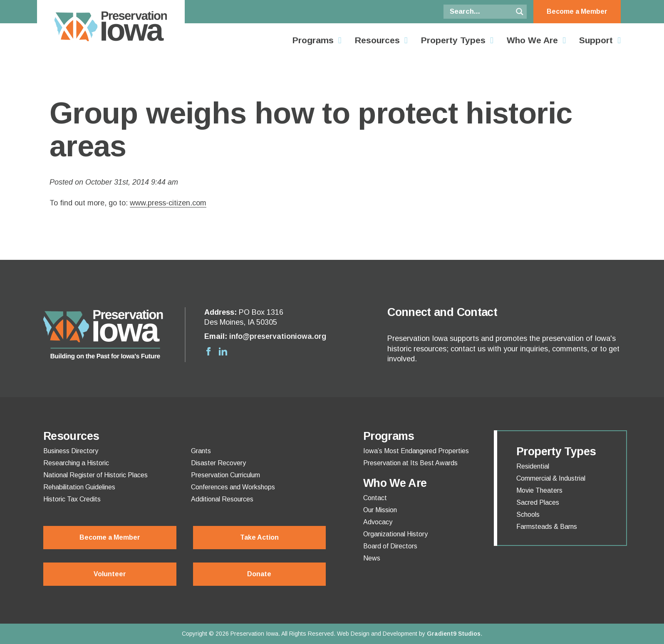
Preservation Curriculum (225, 475)
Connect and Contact (442, 312)
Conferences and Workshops (233, 487)
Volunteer (110, 574)
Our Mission (380, 510)
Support (596, 40)
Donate (259, 574)
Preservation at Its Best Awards (410, 463)
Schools (528, 515)
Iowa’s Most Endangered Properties (416, 451)
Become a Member (577, 11)
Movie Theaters (539, 491)
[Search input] (480, 12)
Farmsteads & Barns (547, 527)
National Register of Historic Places (95, 475)
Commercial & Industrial (551, 479)
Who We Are (532, 40)
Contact (375, 498)
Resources (377, 40)
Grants (201, 451)
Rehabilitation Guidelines (79, 487)
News (372, 558)
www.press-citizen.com (168, 203)
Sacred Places (538, 503)
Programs (313, 40)
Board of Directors (390, 546)
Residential (533, 466)
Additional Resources (222, 499)
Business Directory (71, 451)
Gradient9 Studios (454, 634)
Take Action (259, 537)
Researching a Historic (76, 463)
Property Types (453, 40)
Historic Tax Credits (72, 499)
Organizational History (395, 534)
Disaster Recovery (218, 463)
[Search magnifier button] (520, 12)
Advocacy (378, 522)
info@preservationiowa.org (278, 336)
